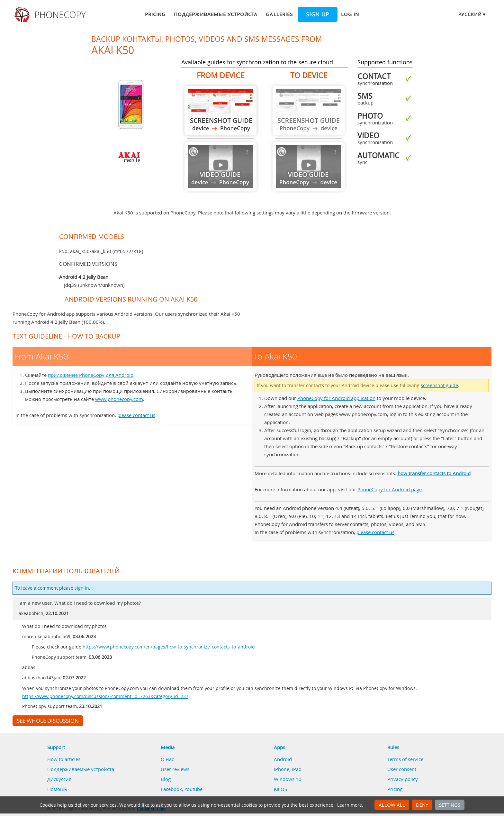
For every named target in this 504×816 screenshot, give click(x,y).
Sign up (318, 14)
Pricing (155, 14)
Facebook (171, 789)
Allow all (392, 805)
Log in (350, 14)
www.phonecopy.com (119, 399)
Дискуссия (59, 779)
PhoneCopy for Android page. (390, 489)
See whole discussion (48, 721)
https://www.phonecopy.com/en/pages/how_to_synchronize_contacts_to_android (169, 647)
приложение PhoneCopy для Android (91, 375)
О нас (167, 759)
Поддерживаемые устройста (216, 14)
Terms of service (405, 759)
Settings (450, 805)
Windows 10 (288, 779)
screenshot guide (439, 385)
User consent (402, 769)
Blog (166, 779)
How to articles (64, 759)
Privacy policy (403, 779)
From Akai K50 (221, 110)
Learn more (350, 805)
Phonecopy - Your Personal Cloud (51, 15)
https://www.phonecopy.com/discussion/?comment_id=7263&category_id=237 (105, 696)
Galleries (279, 14)
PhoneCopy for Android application (336, 398)
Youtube (194, 789)
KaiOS (280, 789)
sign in (82, 588)
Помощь (57, 789)
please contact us (136, 415)
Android (283, 759)
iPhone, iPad (288, 769)
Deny (422, 805)
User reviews (175, 769)
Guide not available (221, 166)
